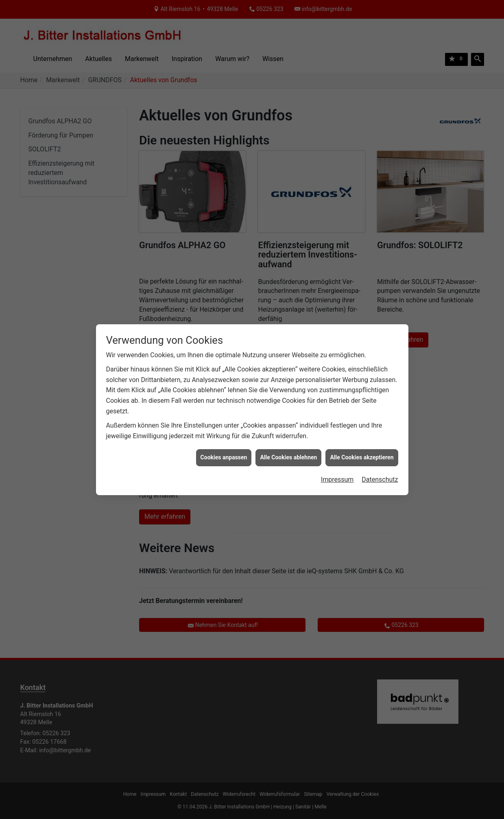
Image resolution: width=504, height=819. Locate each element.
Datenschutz (380, 473)
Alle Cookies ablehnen (288, 450)
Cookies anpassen (224, 450)
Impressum (337, 473)
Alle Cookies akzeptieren (362, 450)
